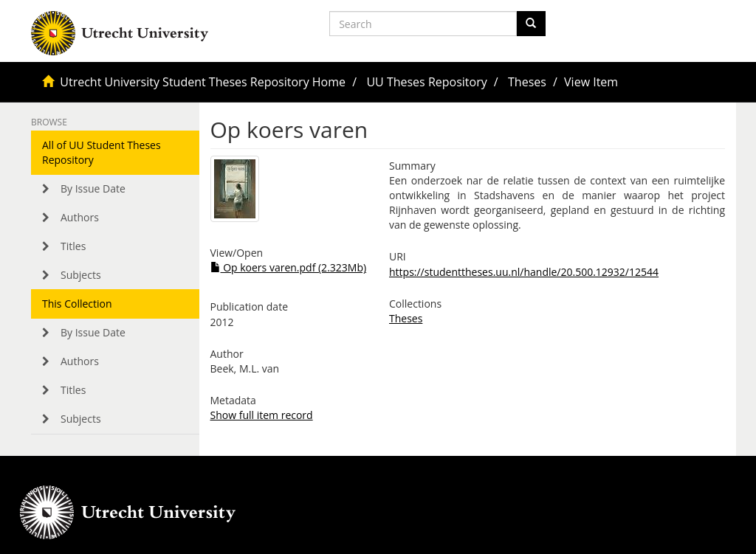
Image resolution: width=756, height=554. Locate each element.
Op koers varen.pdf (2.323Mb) (289, 267)
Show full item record (262, 415)
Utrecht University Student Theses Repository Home (203, 82)
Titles (73, 246)
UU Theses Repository (426, 82)
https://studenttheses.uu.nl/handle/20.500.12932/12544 (524, 272)
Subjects (81, 275)
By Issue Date (93, 188)
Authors (80, 217)
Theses (527, 82)
